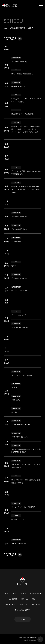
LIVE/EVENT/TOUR (17, 28)
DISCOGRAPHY (35, 593)
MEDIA (30, 28)
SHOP (34, 599)
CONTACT (23, 619)
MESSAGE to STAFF (23, 610)
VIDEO (23, 593)
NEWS (15, 593)
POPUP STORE (10, 604)
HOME (6, 593)
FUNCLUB (23, 604)
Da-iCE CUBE (36, 604)
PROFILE (24, 599)
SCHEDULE (13, 599)
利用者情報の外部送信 (30, 640)
